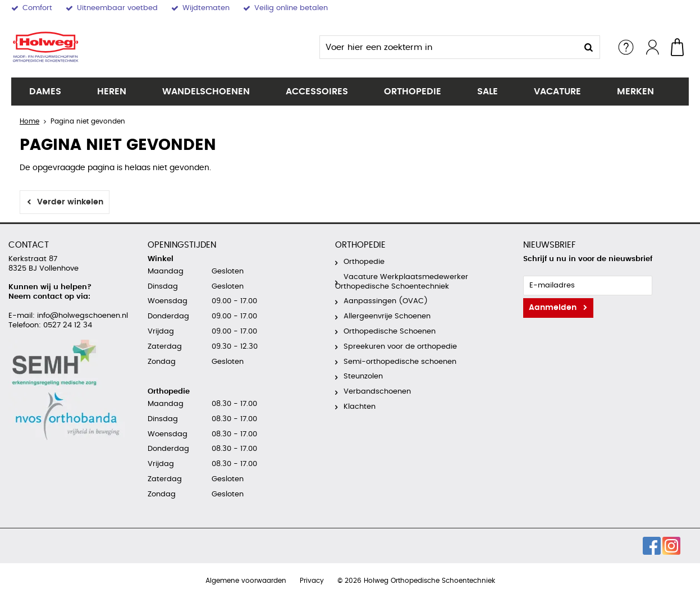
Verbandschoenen (377, 392)
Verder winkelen (70, 202)
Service (626, 47)
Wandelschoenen (206, 92)
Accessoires (317, 92)
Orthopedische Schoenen (390, 332)
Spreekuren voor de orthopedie (400, 347)
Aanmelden (553, 308)
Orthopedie (413, 92)
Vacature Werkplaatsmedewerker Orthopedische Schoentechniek (402, 282)
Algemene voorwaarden (246, 581)
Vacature (557, 92)
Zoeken (588, 47)
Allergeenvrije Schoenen (387, 316)
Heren (112, 92)
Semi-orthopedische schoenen (400, 362)
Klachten (360, 407)
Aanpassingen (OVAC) (386, 301)
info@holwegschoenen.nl (81, 316)
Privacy (312, 581)
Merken (635, 92)
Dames (45, 92)
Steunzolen (363, 376)
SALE (488, 92)
